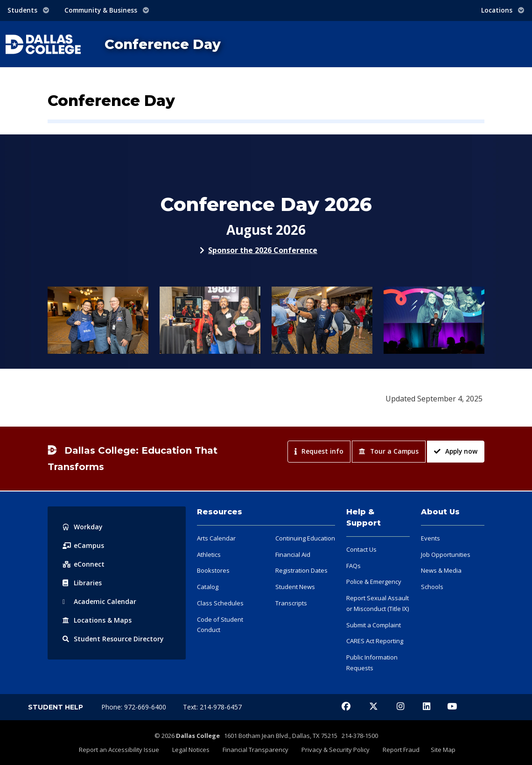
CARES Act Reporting (375, 641)
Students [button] (28, 10)
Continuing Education (305, 538)
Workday (83, 527)
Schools (432, 587)
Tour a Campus (389, 451)
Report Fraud (401, 750)
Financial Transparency (255, 750)
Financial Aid (293, 554)
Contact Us (361, 549)
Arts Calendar (216, 538)
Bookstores (213, 570)
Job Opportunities (446, 554)
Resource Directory (113, 639)
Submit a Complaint (374, 625)
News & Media (441, 570)
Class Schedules (220, 603)
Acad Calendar (99, 601)
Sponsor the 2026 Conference (263, 250)
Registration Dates (301, 570)
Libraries (82, 583)
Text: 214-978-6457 (212, 707)
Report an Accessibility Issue (119, 750)
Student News (295, 587)
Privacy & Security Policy (336, 750)
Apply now (456, 451)
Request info (319, 451)
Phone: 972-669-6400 (135, 707)
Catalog (208, 587)
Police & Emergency (374, 582)
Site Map (443, 750)
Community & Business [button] (107, 10)
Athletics (209, 554)
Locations (97, 620)
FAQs (353, 566)
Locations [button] (503, 10)
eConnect (84, 564)
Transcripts (291, 603)
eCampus (83, 545)
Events (430, 538)
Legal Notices (191, 750)
